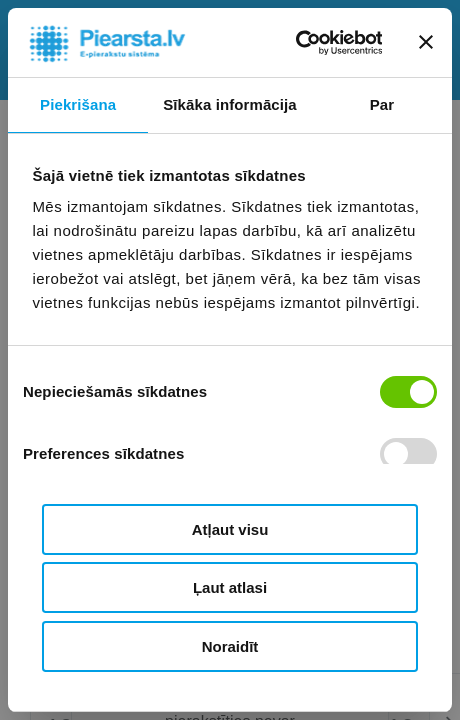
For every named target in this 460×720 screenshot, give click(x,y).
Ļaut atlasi (230, 587)
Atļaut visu (230, 529)
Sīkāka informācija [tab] (230, 104)
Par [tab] (382, 104)
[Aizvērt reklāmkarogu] (426, 42)
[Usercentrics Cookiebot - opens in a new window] (294, 43)
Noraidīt (230, 646)
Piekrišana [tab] (78, 104)
